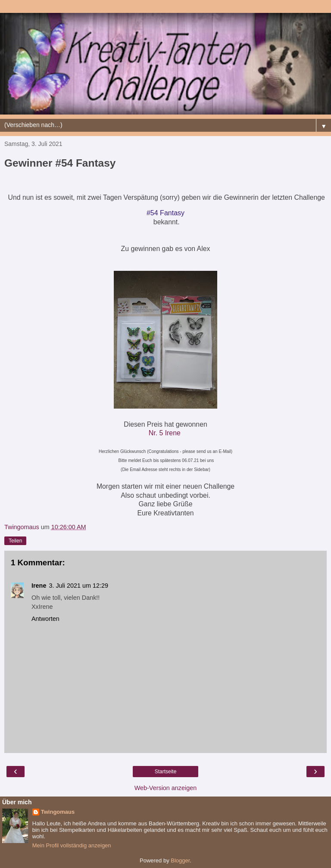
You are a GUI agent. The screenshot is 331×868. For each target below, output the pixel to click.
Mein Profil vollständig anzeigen (72, 845)
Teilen (15, 541)
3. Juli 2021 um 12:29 (78, 586)
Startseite (166, 772)
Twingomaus (58, 812)
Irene (39, 586)
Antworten (45, 619)
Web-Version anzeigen (166, 788)
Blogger (180, 860)
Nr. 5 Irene (165, 433)
